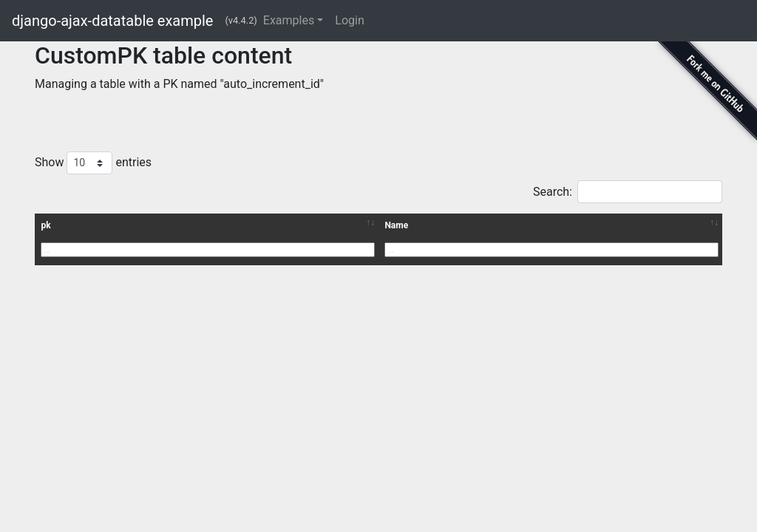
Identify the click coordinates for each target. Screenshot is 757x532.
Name (396, 225)
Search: (628, 192)
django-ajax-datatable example (112, 21)
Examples (289, 20)
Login (349, 20)
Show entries (93, 163)
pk (45, 225)
